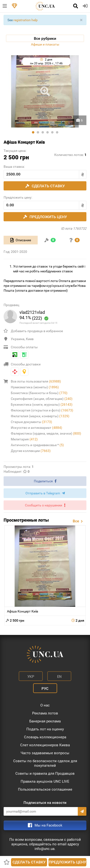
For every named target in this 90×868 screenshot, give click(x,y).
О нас (45, 705)
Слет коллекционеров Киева (45, 745)
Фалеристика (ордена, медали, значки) (46, 433)
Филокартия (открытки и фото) (42, 410)
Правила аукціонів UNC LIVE (45, 781)
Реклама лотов (45, 713)
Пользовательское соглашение (45, 789)
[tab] (21, 240)
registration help (26, 20)
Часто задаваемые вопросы (45, 753)
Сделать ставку (29, 862)
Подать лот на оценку (45, 729)
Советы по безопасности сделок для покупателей (45, 763)
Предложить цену (67, 862)
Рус (45, 689)
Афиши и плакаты (45, 44)
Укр (31, 677)
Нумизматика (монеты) (35, 387)
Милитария (24, 439)
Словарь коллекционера (45, 737)
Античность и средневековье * (37, 445)
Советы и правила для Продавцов (45, 774)
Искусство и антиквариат (36, 428)
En (59, 677)
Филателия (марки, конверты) (40, 416)
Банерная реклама (45, 721)
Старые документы (31, 422)
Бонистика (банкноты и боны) (39, 393)
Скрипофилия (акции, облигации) (42, 399)
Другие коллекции (31, 451)
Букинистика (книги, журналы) (42, 404)
